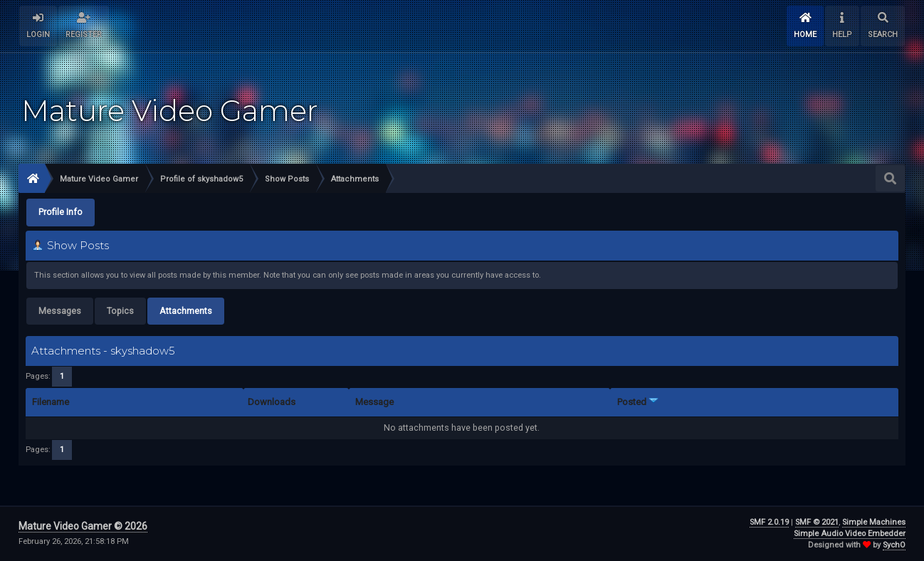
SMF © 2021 (817, 522)
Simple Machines (874, 522)
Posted (638, 402)
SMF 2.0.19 (769, 522)
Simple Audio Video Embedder (850, 534)
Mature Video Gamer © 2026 (83, 526)
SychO (894, 545)
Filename (51, 402)
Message (374, 402)
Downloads (272, 402)
